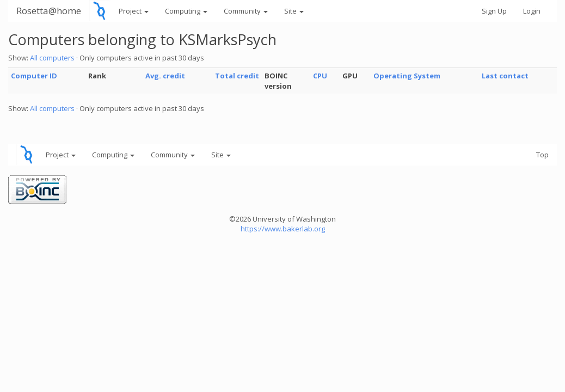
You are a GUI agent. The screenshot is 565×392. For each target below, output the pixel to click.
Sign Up (494, 11)
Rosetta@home (49, 11)
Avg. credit (165, 76)
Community (246, 11)
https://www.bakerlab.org (283, 229)
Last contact (505, 76)
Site (294, 11)
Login (532, 11)
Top (542, 155)
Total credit (237, 76)
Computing (186, 11)
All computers (52, 58)
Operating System (407, 76)
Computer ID (34, 76)
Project (134, 11)
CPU (320, 76)
